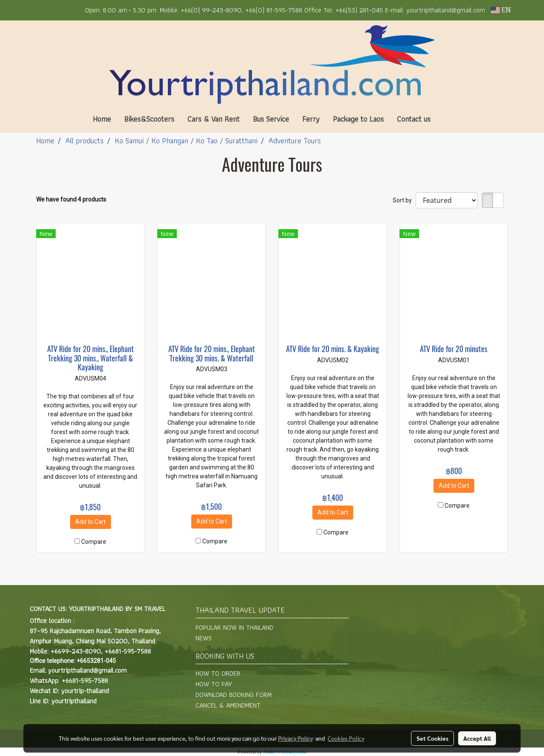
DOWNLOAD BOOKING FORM (234, 695)
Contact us (414, 119)
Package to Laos (358, 119)
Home (102, 119)
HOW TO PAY (214, 684)
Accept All (477, 738)
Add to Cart (91, 522)
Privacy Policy (295, 738)
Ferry (311, 119)
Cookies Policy (346, 738)
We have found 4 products (71, 199)
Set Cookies (432, 738)
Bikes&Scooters (149, 119)
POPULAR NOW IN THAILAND (234, 627)
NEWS (204, 638)
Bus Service (271, 119)
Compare (94, 542)
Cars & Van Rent (214, 119)
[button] (450, 119)
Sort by (404, 200)
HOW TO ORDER (218, 673)
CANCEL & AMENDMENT (228, 705)
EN (501, 10)
